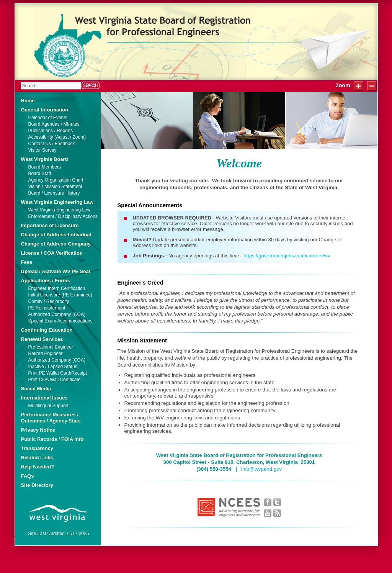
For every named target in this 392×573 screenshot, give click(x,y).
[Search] (51, 86)
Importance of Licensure (50, 225)
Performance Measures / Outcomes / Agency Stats (51, 418)
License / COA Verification (52, 253)
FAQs (28, 476)
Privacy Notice (38, 430)
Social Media (36, 389)
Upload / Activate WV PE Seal (56, 271)
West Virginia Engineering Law (57, 202)
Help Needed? (38, 467)
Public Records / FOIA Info (52, 439)
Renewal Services (42, 339)
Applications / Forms (46, 281)
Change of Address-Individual (56, 235)
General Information (45, 110)
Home (28, 101)
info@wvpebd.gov (261, 469)
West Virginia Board (45, 159)
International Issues (44, 398)
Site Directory (37, 485)
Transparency (37, 448)
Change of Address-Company (56, 244)
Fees (27, 262)
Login (25, 11)
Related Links (37, 458)
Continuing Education (47, 330)
